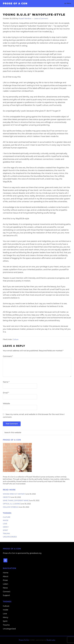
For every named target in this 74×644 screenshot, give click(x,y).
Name (6, 382)
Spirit (5, 530)
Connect (7, 592)
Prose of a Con (15, 4)
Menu (69, 3)
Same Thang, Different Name (16, 501)
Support (6, 595)
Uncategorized (10, 537)
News (5, 588)
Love (5, 524)
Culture (15, 339)
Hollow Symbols (11, 507)
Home (6, 573)
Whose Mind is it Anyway (14, 494)
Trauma (6, 534)
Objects (6, 497)
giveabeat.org (36, 553)
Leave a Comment (41, 19)
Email (6, 393)
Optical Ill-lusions (11, 504)
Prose (5, 580)
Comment (8, 356)
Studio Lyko (51, 640)
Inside (6, 520)
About (6, 576)
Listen (5, 584)
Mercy (6, 527)
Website (6, 404)
